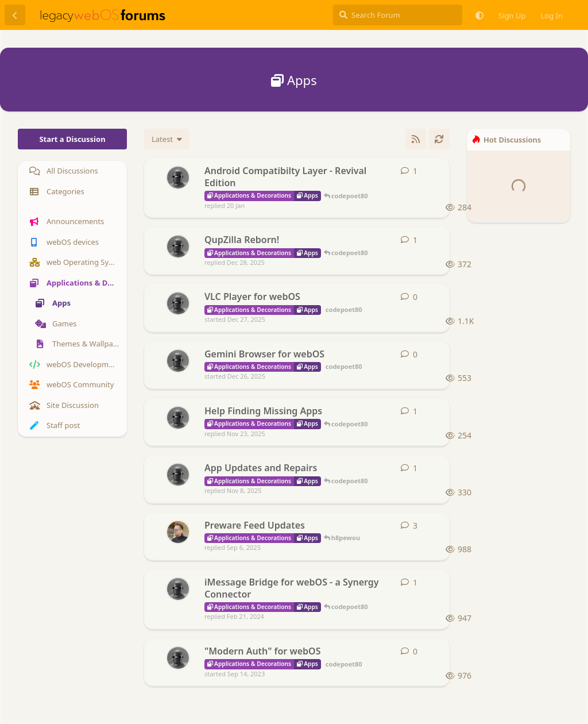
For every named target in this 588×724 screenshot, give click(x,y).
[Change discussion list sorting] (167, 139)
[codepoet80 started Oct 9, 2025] (178, 475)
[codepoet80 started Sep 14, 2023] (178, 658)
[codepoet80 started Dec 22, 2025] (178, 247)
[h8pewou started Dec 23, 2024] (178, 532)
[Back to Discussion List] (15, 15)
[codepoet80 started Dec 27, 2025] (178, 303)
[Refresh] (439, 139)
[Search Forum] (398, 15)
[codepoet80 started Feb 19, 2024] (178, 589)
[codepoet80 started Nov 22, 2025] (178, 418)
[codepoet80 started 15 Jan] (178, 178)
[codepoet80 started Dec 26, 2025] (178, 361)
